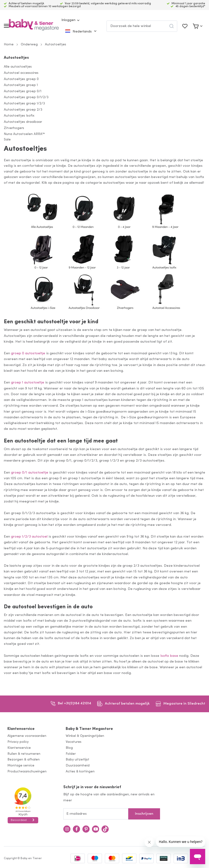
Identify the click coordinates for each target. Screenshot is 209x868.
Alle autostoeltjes (18, 67)
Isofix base (169, 656)
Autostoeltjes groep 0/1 (23, 91)
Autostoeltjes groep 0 (21, 79)
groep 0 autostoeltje (28, 353)
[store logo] (34, 26)
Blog (69, 748)
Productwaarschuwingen (27, 772)
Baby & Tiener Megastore (89, 729)
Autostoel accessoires (21, 73)
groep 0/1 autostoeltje (30, 473)
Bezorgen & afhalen (24, 760)
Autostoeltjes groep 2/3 (23, 110)
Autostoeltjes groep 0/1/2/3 (26, 97)
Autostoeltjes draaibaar (23, 122)
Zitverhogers (14, 128)
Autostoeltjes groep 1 (21, 85)
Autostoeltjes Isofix (19, 116)
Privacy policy (18, 742)
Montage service (21, 766)
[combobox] (142, 26)
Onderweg (29, 45)
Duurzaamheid (78, 766)
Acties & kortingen (80, 772)
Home (9, 45)
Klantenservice (21, 729)
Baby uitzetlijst (78, 760)
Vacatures (74, 742)
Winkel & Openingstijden (85, 736)
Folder (71, 754)
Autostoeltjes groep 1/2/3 (24, 104)
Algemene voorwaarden (27, 736)
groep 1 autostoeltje (28, 383)
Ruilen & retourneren (24, 754)
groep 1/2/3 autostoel (29, 537)
